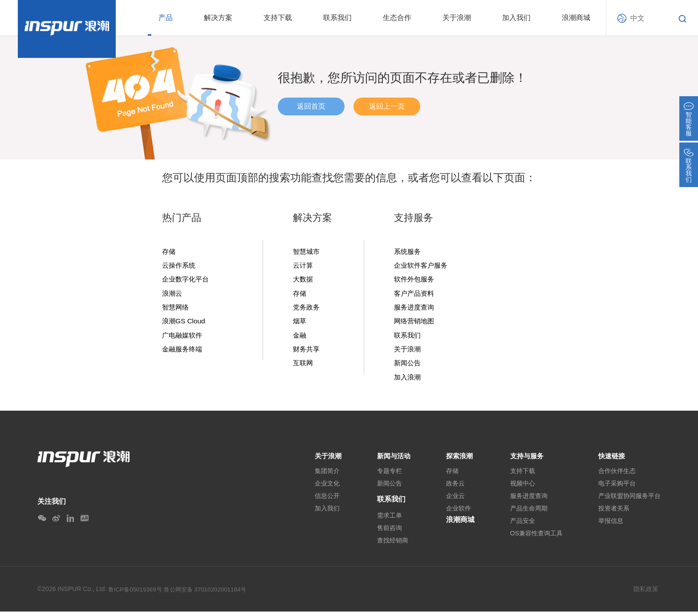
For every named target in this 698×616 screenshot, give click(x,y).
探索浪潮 (460, 459)
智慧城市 (307, 252)
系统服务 (408, 252)
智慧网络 (176, 309)
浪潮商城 (576, 18)
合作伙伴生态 (617, 475)
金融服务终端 (183, 351)
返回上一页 (387, 106)
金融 (300, 337)
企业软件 (459, 513)
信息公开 (323, 500)
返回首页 (311, 106)
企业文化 (323, 488)
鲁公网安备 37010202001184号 (210, 594)
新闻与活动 (393, 459)
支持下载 (278, 18)
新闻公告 (408, 366)
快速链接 (613, 459)
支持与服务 (528, 459)
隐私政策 (646, 593)
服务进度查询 (415, 309)
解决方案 (218, 18)
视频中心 (523, 488)
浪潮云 (173, 294)
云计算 (304, 266)
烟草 (300, 323)
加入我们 (516, 18)
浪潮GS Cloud (185, 323)
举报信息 (611, 525)
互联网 (304, 366)
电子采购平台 (617, 488)
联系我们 (337, 18)
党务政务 (307, 309)
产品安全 (523, 525)
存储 (169, 252)
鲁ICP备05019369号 (137, 594)
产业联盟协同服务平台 (629, 500)
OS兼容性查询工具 (536, 538)
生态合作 (397, 18)
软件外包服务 (415, 280)
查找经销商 (390, 545)
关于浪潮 (457, 18)
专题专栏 (387, 475)
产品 (166, 18)
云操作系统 (180, 266)
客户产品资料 (415, 294)
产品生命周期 (529, 513)
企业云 (455, 500)
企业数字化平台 (187, 280)
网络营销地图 (415, 323)
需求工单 (387, 520)
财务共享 (307, 351)
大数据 (304, 280)
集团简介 (323, 475)
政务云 (455, 488)
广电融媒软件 (183, 337)
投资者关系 (614, 513)
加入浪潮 (408, 380)
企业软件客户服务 (422, 266)
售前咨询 (387, 532)
